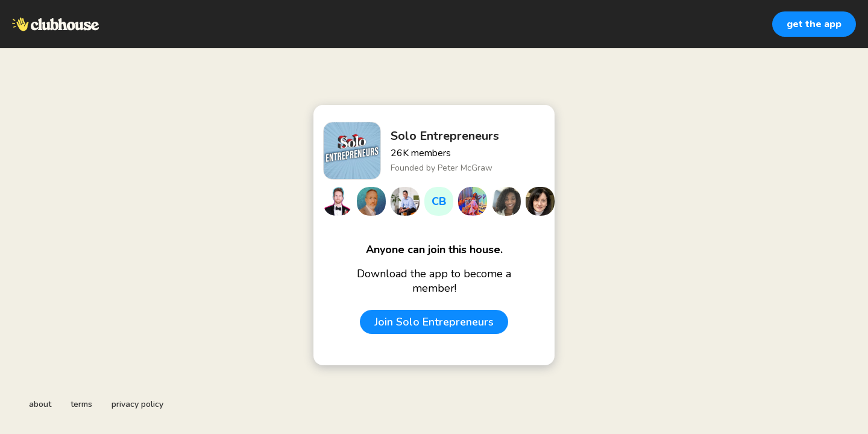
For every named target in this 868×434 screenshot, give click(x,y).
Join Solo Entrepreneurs (434, 322)
